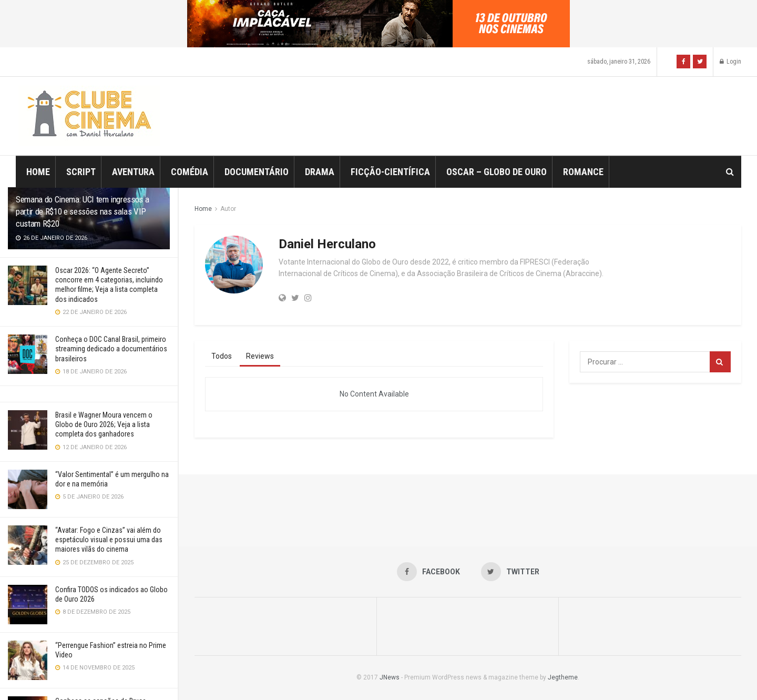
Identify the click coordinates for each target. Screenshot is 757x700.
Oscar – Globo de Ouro (497, 172)
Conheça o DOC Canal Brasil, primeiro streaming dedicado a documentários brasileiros (111, 349)
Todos (222, 356)
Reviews (260, 356)
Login (730, 62)
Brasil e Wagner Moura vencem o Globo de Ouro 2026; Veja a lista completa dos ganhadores (104, 424)
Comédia (190, 172)
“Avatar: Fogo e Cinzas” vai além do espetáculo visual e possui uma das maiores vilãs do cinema (109, 540)
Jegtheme (563, 677)
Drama (320, 172)
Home (38, 172)
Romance (583, 172)
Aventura (133, 172)
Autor (228, 209)
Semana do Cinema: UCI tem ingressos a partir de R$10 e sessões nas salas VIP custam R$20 (82, 211)
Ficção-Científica (390, 172)
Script (81, 172)
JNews (390, 677)
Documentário (257, 172)
